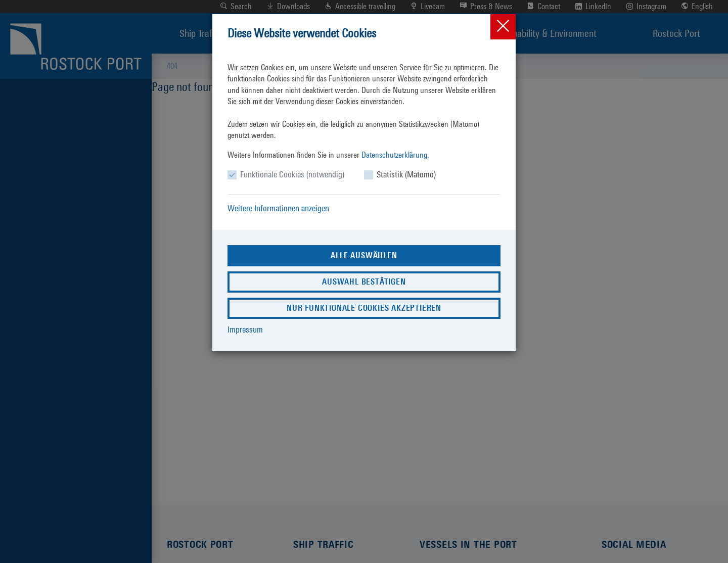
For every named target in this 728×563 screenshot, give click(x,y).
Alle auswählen (364, 255)
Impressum (245, 330)
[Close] (503, 27)
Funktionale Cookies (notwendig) (292, 174)
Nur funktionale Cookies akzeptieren (364, 308)
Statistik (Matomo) (406, 174)
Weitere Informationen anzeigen (278, 208)
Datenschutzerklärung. (395, 155)
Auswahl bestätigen (364, 282)
